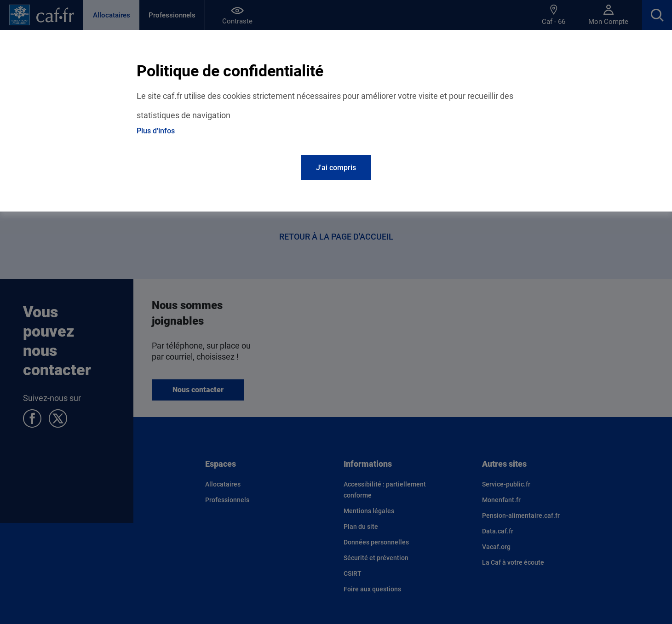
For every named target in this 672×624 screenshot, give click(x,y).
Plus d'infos (156, 131)
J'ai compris (336, 168)
